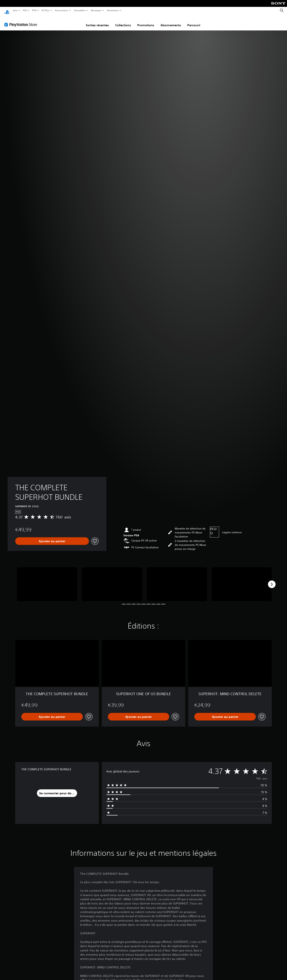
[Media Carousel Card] (47, 581)
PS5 (25, 10)
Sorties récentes (97, 21)
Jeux (15, 10)
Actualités (80, 10)
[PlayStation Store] (22, 21)
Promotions (146, 21)
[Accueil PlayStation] (7, 11)
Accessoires (61, 10)
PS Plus (45, 10)
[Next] (272, 581)
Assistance (113, 10)
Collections (123, 21)
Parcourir (194, 21)
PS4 (34, 10)
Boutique (96, 10)
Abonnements (171, 21)
